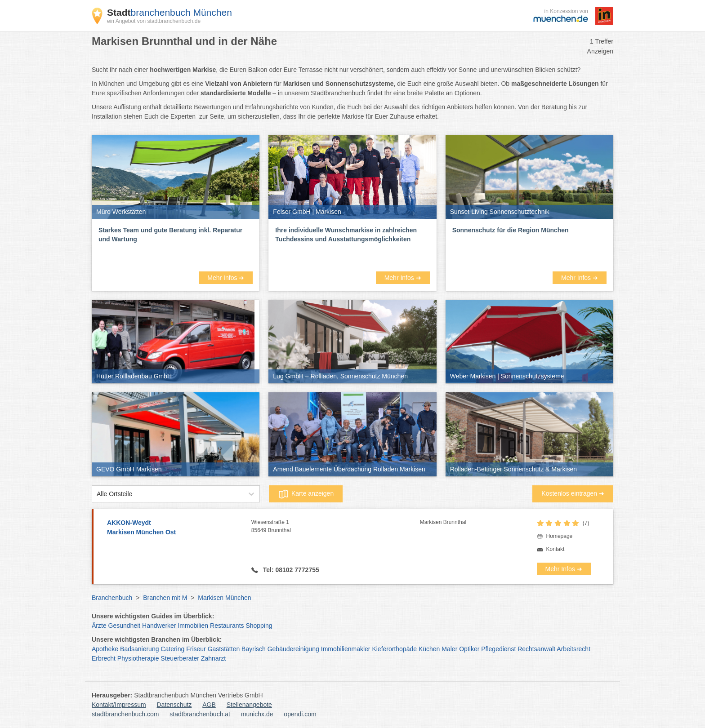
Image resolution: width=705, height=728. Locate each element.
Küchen (429, 649)
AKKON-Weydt (175, 528)
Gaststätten (224, 649)
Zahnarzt (213, 658)
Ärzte (99, 626)
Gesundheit (125, 626)
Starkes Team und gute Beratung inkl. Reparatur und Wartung (170, 235)
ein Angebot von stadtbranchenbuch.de (154, 21)
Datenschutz (174, 705)
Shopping (259, 626)
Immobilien (193, 626)
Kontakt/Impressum (119, 705)
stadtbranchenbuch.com (125, 714)
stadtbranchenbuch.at (200, 714)
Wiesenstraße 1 (336, 527)
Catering (172, 649)
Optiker (469, 649)
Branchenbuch (112, 598)
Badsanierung (139, 649)
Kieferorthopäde (394, 649)
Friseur (196, 649)
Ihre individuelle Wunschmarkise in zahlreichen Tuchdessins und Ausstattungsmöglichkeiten (346, 235)
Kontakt (556, 549)
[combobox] (97, 494)
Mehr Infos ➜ (226, 278)
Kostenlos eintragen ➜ (573, 493)
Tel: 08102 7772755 (290, 570)
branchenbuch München (170, 12)
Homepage (560, 536)
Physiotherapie (138, 658)
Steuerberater (180, 658)
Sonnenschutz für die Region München (511, 230)
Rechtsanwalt (536, 649)
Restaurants (227, 626)
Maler (449, 649)
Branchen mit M (165, 598)
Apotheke (105, 649)
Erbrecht (104, 658)
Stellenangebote (249, 705)
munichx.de (257, 714)
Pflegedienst (498, 649)
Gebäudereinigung (293, 649)
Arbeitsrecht (573, 649)
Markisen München (224, 598)
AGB (209, 705)
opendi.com (300, 714)
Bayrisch (254, 649)
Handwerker (159, 626)
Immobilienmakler (346, 649)
